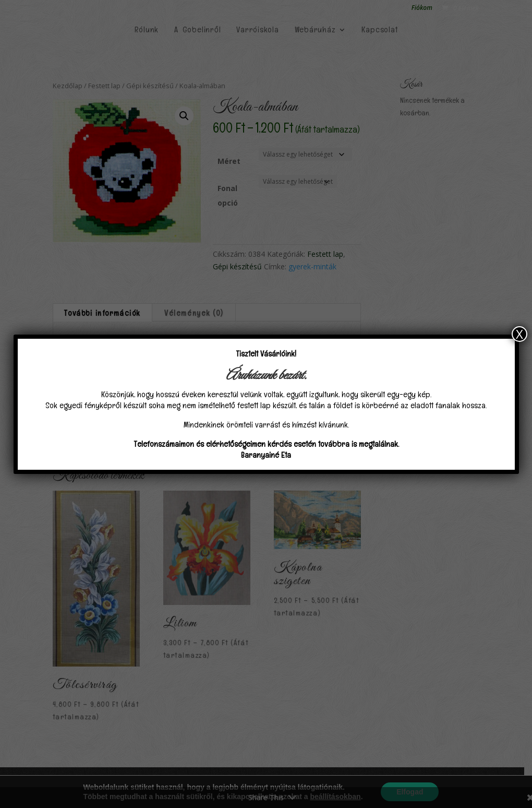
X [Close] (519, 334)
